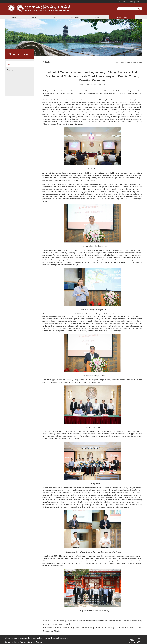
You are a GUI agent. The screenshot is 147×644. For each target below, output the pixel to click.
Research (98, 17)
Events (10, 70)
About (34, 17)
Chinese (139, 2)
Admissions (75, 17)
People (54, 17)
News (9, 64)
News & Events (122, 17)
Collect (131, 2)
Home (14, 17)
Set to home (122, 2)
